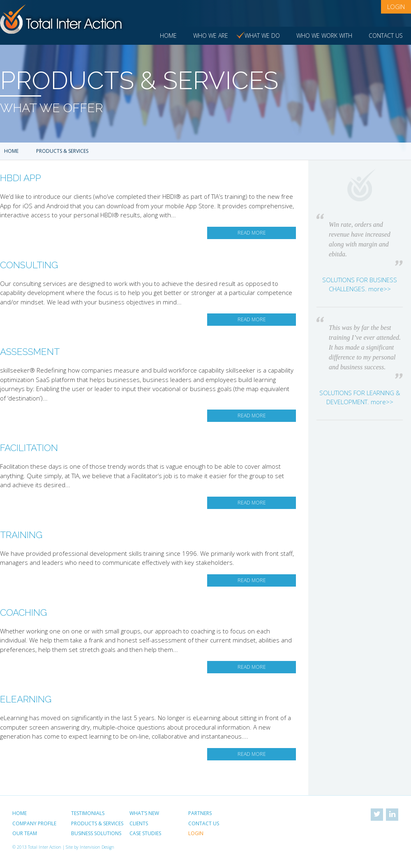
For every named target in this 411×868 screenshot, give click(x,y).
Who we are (211, 36)
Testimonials (88, 813)
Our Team (25, 833)
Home (168, 36)
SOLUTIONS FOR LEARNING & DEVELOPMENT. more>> (360, 397)
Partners (200, 813)
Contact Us (386, 36)
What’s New (144, 813)
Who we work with (324, 36)
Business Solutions (96, 833)
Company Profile (34, 823)
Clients (139, 823)
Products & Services (97, 823)
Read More (252, 233)
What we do (262, 36)
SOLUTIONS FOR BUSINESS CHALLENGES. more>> (360, 284)
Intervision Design (97, 847)
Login (396, 7)
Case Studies (145, 833)
